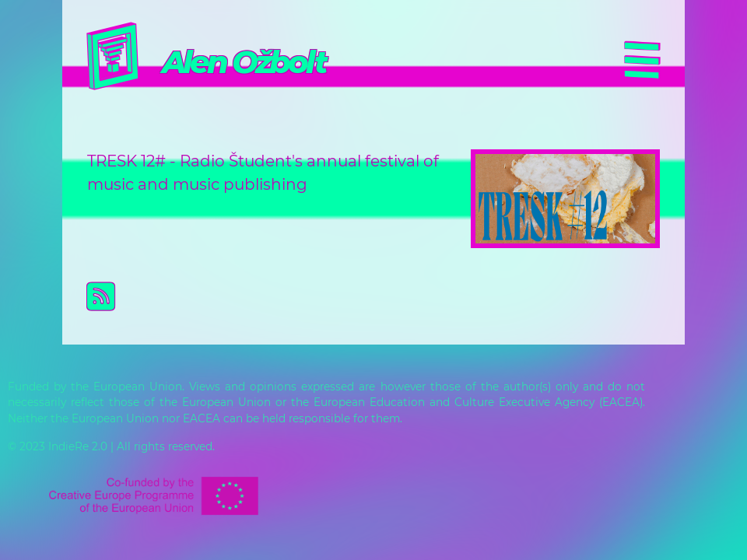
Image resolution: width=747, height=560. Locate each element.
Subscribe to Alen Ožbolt (386, 296)
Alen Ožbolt (244, 62)
